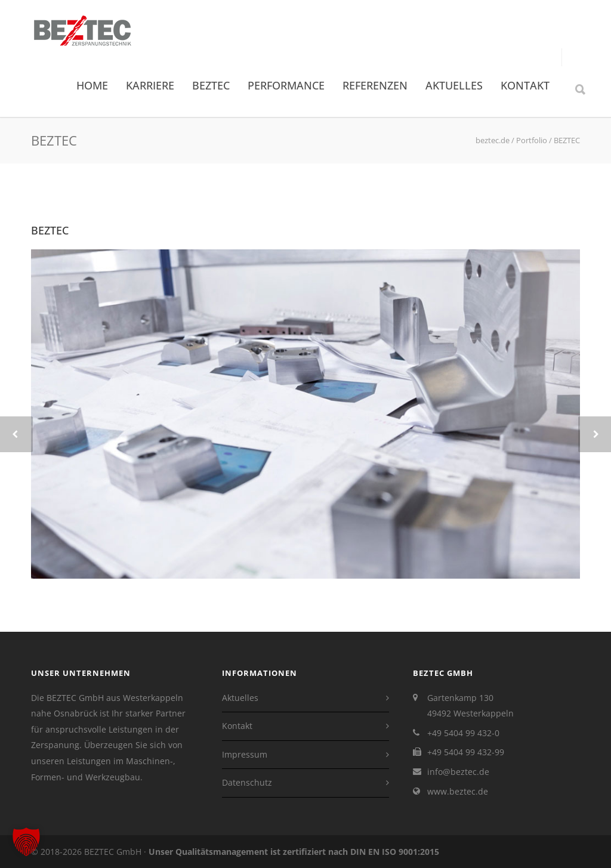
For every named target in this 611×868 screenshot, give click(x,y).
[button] (26, 842)
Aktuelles (454, 85)
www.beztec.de (458, 791)
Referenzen (375, 85)
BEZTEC (211, 85)
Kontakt (525, 85)
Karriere (150, 85)
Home (92, 85)
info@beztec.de (458, 772)
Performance (286, 85)
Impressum (245, 754)
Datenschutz (247, 782)
